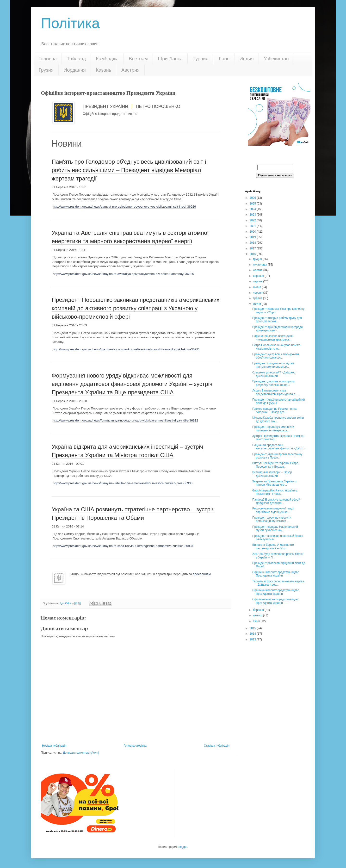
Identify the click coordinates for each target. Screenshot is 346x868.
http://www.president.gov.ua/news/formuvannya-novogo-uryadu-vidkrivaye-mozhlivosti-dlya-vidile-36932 (125, 420)
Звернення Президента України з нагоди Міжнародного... (274, 483)
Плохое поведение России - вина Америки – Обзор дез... (274, 410)
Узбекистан (276, 59)
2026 (253, 198)
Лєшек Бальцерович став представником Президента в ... (275, 392)
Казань (104, 70)
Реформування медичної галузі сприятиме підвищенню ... (273, 510)
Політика (70, 23)
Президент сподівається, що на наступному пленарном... (273, 365)
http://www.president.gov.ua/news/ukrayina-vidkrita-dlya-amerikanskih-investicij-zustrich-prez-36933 (123, 483)
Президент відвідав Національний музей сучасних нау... (275, 528)
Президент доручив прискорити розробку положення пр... (273, 383)
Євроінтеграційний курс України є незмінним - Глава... (275, 492)
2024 (253, 209)
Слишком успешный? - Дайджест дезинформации (274, 374)
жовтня (258, 270)
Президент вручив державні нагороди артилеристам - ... (278, 329)
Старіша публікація (217, 746)
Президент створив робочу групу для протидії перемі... (277, 320)
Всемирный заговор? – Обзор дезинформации (272, 474)
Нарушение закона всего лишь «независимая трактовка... (273, 338)
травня (258, 298)
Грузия (46, 70)
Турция (201, 59)
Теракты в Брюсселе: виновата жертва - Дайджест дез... (278, 583)
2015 (253, 628)
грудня (258, 259)
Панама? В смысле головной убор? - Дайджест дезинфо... (277, 501)
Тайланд (76, 59)
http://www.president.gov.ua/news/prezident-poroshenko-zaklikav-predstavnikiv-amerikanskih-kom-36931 (126, 349)
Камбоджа (107, 59)
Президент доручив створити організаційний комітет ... (272, 519)
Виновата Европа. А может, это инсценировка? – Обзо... (273, 546)
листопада (260, 265)
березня (259, 610)
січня (257, 621)
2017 (253, 248)
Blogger (182, 847)
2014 (253, 634)
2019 (253, 237)
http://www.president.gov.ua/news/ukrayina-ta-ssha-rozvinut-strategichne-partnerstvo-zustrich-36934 (123, 546)
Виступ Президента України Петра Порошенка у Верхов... (275, 465)
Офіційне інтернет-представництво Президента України (276, 574)
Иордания (75, 70)
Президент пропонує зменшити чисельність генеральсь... (273, 428)
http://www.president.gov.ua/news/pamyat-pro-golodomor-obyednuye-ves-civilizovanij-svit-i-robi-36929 (124, 207)
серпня (258, 281)
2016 (253, 254)
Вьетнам (138, 59)
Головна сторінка (135, 746)
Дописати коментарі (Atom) (81, 753)
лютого (258, 615)
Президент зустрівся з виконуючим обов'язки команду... (276, 356)
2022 (253, 220)
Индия (247, 59)
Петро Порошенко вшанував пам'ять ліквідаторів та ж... (277, 347)
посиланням (202, 574)
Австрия (130, 70)
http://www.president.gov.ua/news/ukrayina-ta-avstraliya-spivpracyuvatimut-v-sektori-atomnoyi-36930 (124, 274)
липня (257, 287)
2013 (253, 639)
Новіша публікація (54, 746)
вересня (259, 276)
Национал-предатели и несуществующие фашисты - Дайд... (278, 447)
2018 (253, 243)
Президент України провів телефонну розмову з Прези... (277, 456)
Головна (48, 59)
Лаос (224, 59)
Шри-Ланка (170, 59)
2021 (253, 226)
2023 (253, 215)
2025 (253, 204)
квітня (257, 304)
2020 (253, 232)
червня (258, 293)
